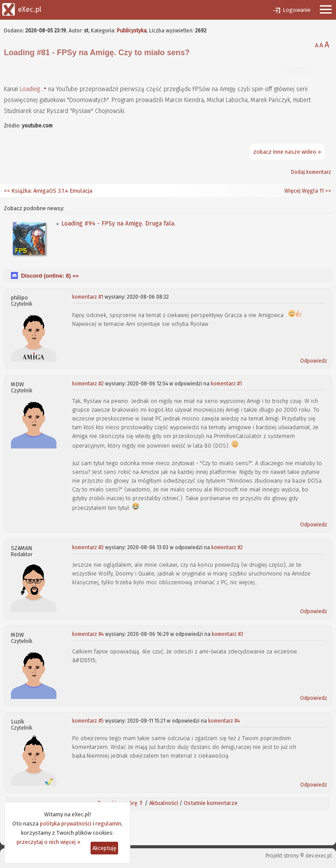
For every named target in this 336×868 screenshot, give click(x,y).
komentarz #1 (88, 297)
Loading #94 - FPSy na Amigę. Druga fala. (118, 224)
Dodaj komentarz (311, 172)
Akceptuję (104, 848)
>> (327, 191)
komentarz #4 (88, 634)
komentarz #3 (88, 547)
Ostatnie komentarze (211, 803)
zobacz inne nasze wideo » (287, 152)
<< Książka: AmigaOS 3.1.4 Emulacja (48, 191)
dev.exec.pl (318, 856)
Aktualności (164, 803)
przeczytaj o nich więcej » (49, 842)
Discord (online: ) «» (50, 276)
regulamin (108, 824)
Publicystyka (132, 31)
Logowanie (297, 10)
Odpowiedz (314, 361)
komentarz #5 (88, 721)
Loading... (32, 89)
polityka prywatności (66, 824)
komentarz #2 (88, 384)
